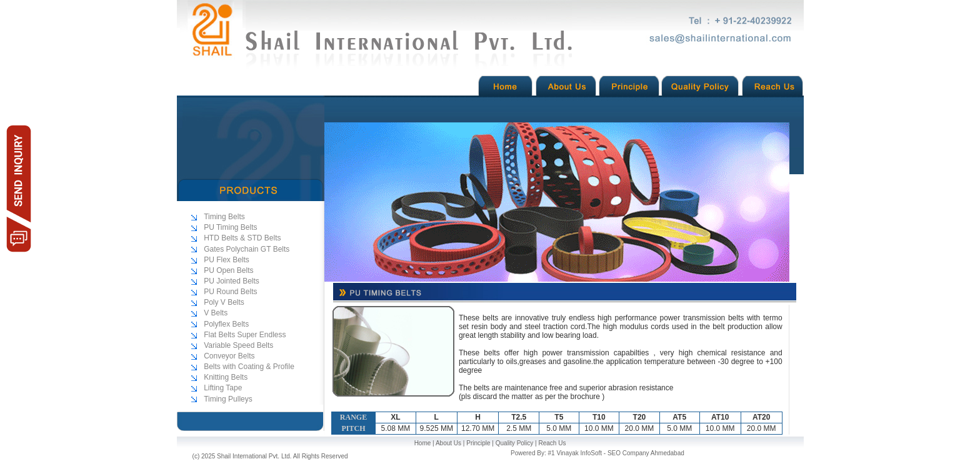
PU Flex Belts (227, 260)
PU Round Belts (230, 292)
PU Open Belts (228, 270)
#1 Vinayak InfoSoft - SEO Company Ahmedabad (616, 453)
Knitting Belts (226, 377)
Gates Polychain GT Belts (247, 249)
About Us (448, 443)
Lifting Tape (223, 388)
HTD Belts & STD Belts (242, 238)
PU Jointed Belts (232, 281)
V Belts (216, 313)
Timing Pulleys (228, 399)
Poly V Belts (224, 302)
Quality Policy (515, 443)
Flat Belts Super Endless (245, 335)
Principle (478, 443)
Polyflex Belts (226, 324)
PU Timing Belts (230, 227)
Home (423, 443)
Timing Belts (224, 217)
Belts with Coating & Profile (249, 367)
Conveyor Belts (229, 356)
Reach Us (552, 443)
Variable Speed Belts (238, 345)
